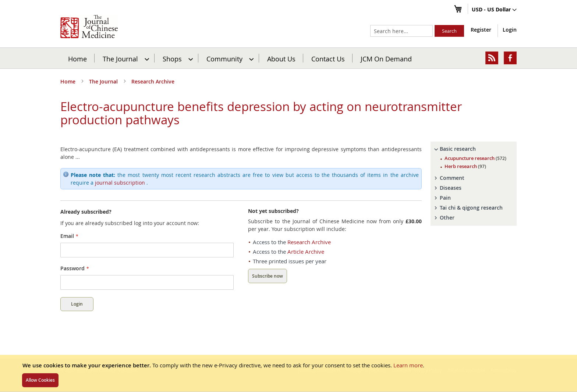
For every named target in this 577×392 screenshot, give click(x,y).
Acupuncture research (475, 158)
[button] (494, 10)
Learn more (408, 365)
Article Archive (306, 252)
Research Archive (153, 81)
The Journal (104, 81)
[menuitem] (125, 58)
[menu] (288, 58)
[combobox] (401, 31)
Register (481, 30)
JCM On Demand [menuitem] (386, 58)
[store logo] (89, 26)
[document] (288, 373)
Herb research (465, 166)
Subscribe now (268, 276)
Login (510, 30)
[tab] (474, 149)
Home (77, 58)
